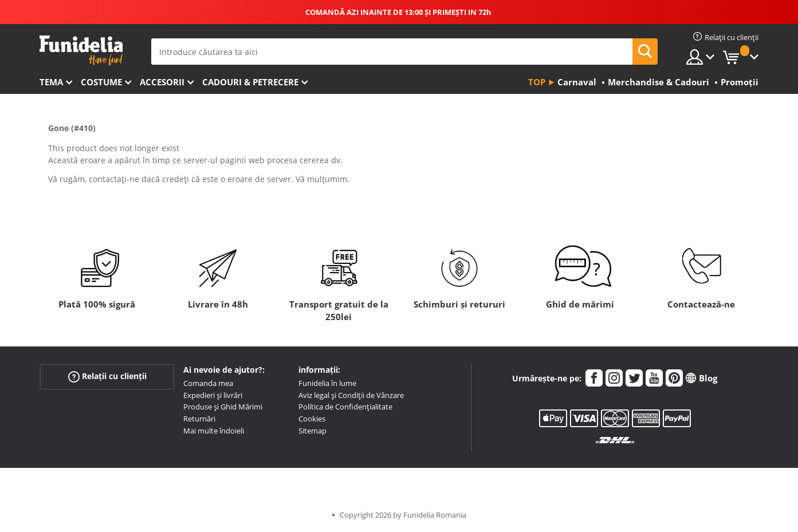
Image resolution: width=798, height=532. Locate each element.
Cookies (312, 419)
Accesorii (162, 82)
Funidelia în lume (327, 383)
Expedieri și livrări (213, 395)
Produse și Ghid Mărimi (223, 407)
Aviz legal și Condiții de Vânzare (351, 395)
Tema (51, 82)
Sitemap (312, 431)
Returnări (199, 419)
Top (537, 82)
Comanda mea (208, 383)
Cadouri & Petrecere (250, 82)
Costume (101, 82)
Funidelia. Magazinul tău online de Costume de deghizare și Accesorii (81, 51)
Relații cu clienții (107, 377)
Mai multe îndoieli (214, 431)
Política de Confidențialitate (345, 407)
